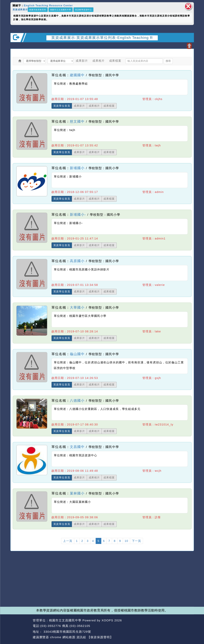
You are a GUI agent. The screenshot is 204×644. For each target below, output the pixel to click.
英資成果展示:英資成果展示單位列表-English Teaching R (102, 38)
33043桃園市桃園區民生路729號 (67, 631)
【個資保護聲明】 (100, 637)
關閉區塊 (188, 6)
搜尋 (168, 61)
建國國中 (77, 75)
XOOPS (107, 620)
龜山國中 (77, 354)
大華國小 (77, 307)
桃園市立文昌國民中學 (60, 10)
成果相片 (98, 61)
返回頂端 (186, 626)
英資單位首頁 (62, 106)
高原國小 (77, 261)
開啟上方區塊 (189, 46)
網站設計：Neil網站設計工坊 (21, 629)
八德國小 (77, 400)
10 (126, 541)
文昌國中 (77, 447)
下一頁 (136, 541)
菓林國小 (77, 493)
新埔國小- (78, 215)
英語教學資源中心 (83, 10)
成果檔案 (115, 61)
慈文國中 (77, 121)
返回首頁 (168, 626)
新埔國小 (77, 168)
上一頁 (68, 541)
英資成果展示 (20, 9)
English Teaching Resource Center (48, 5)
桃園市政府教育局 (38, 10)
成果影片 (82, 61)
